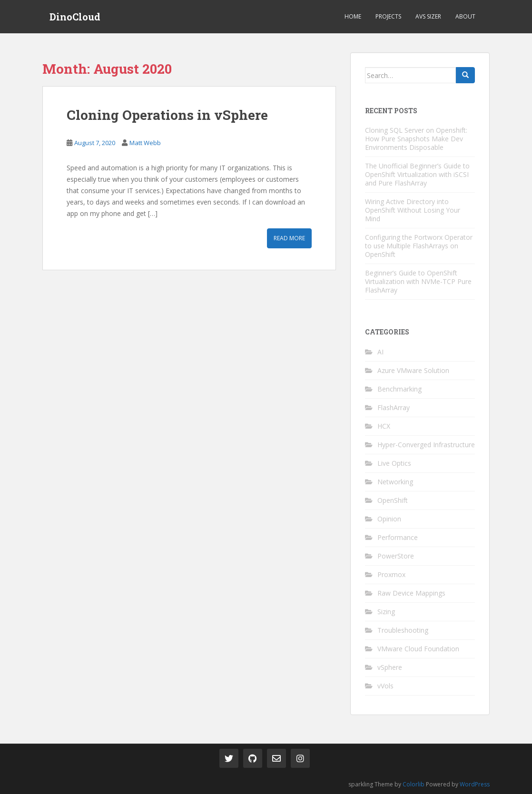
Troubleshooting (403, 630)
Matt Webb (145, 143)
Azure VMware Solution (413, 370)
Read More (289, 238)
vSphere (390, 667)
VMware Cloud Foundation (418, 649)
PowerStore (396, 556)
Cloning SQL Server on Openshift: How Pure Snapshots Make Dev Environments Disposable (416, 139)
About (465, 16)
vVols (385, 686)
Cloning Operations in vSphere (167, 115)
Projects (388, 16)
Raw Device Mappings (411, 593)
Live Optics (394, 463)
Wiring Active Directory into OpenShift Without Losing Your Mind (413, 210)
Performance (398, 537)
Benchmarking (399, 389)
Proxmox (391, 574)
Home (353, 16)
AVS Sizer (428, 16)
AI (380, 352)
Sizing (386, 612)
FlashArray (394, 407)
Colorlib (414, 784)
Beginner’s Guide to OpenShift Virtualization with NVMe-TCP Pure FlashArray (418, 281)
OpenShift (393, 500)
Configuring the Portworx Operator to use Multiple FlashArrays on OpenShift (419, 246)
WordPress (475, 784)
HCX (384, 426)
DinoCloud (75, 17)
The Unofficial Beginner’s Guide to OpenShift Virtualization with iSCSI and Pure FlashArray (417, 174)
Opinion (389, 519)
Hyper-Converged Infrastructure (426, 445)
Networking (395, 482)
